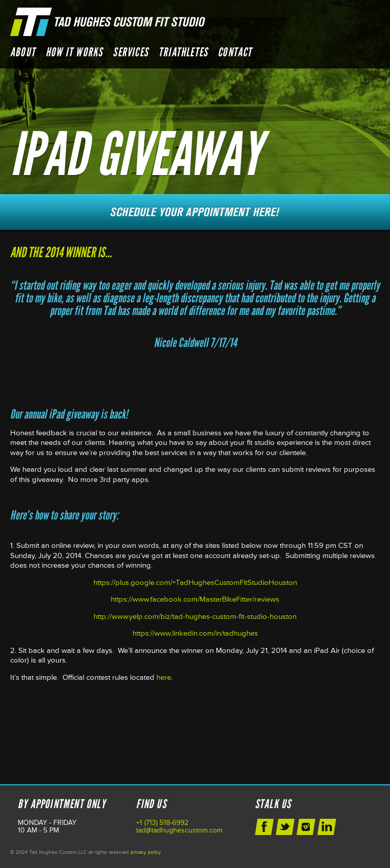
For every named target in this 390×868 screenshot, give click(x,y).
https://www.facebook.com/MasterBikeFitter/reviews (195, 599)
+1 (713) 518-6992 (162, 823)
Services (131, 52)
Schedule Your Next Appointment (195, 212)
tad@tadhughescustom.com (179, 830)
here (164, 678)
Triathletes (183, 52)
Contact (235, 52)
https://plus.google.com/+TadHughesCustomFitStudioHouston (195, 583)
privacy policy (146, 852)
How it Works (74, 52)
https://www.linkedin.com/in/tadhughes (195, 633)
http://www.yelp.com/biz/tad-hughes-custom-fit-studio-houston (195, 617)
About (23, 52)
